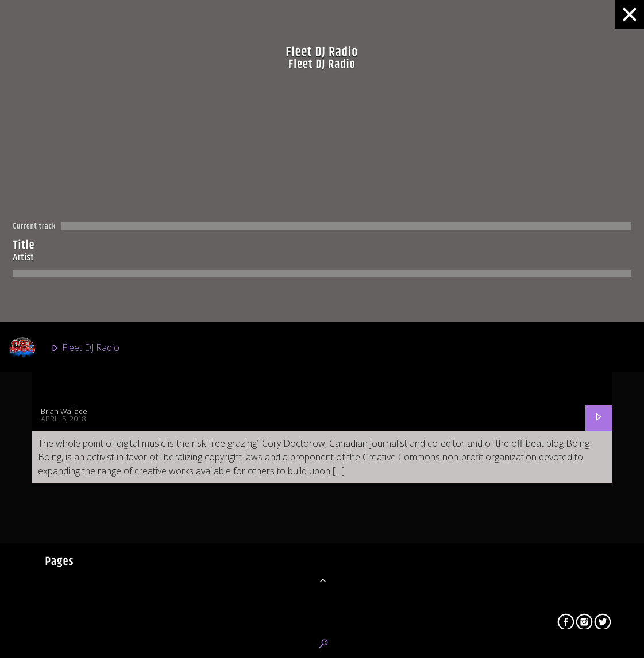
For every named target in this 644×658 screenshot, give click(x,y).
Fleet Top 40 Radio (74, 503)
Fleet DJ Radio (64, 348)
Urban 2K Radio (67, 555)
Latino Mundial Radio (78, 606)
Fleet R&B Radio (69, 451)
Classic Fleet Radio (73, 400)
